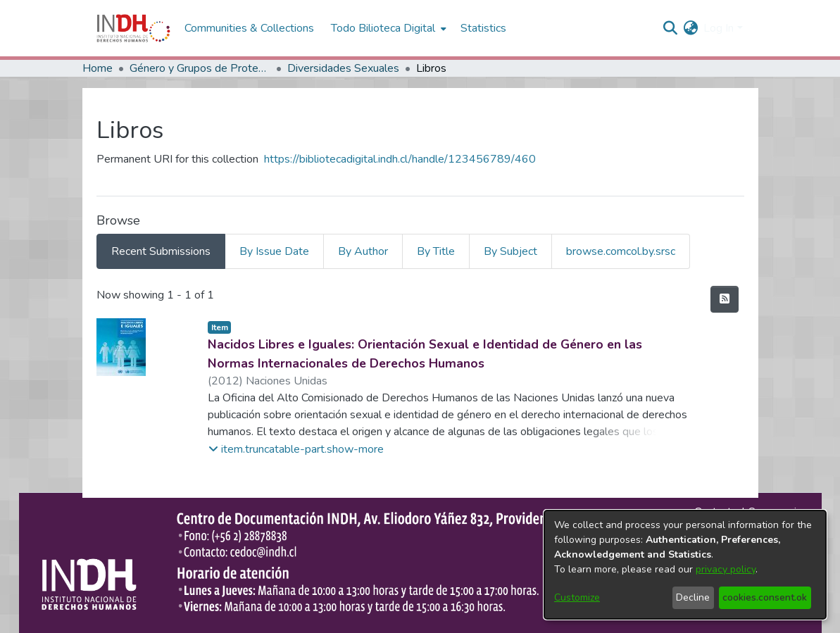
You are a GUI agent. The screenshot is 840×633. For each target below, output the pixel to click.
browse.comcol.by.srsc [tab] (621, 251)
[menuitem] (690, 28)
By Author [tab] (363, 251)
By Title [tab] (436, 251)
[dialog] (685, 565)
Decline (693, 597)
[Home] (133, 28)
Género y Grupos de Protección (200, 68)
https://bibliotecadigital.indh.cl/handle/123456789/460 (400, 159)
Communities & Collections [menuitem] (249, 28)
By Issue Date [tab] (274, 251)
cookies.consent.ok (765, 597)
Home (98, 68)
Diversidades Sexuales (343, 68)
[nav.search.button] (670, 28)
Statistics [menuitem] (483, 28)
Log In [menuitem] (719, 28)
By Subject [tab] (510, 251)
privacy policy (726, 569)
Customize (577, 597)
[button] (296, 449)
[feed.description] (725, 299)
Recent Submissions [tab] (161, 251)
